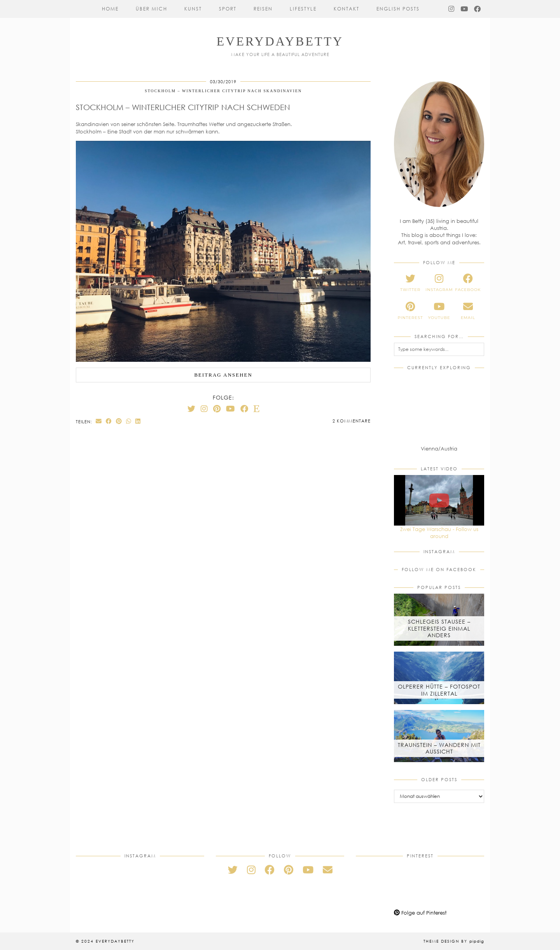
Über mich (151, 9)
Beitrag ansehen (223, 375)
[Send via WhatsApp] (129, 421)
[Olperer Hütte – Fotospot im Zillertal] (439, 678)
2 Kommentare (352, 421)
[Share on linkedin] (138, 421)
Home (110, 9)
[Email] (328, 870)
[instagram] (439, 283)
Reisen (263, 9)
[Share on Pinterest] (119, 421)
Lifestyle (303, 9)
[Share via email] (99, 421)
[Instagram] (452, 9)
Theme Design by (454, 941)
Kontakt (346, 9)
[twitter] (410, 283)
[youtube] (439, 311)
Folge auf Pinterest (420, 913)
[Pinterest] (217, 408)
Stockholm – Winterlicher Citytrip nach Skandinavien (223, 91)
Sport (228, 9)
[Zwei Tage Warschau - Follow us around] (439, 500)
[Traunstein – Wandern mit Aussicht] (439, 736)
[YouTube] (465, 9)
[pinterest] (410, 311)
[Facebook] (478, 9)
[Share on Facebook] (109, 421)
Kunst (193, 9)
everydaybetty (280, 41)
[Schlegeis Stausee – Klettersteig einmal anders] (439, 620)
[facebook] (468, 283)
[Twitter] (191, 408)
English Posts (398, 9)
